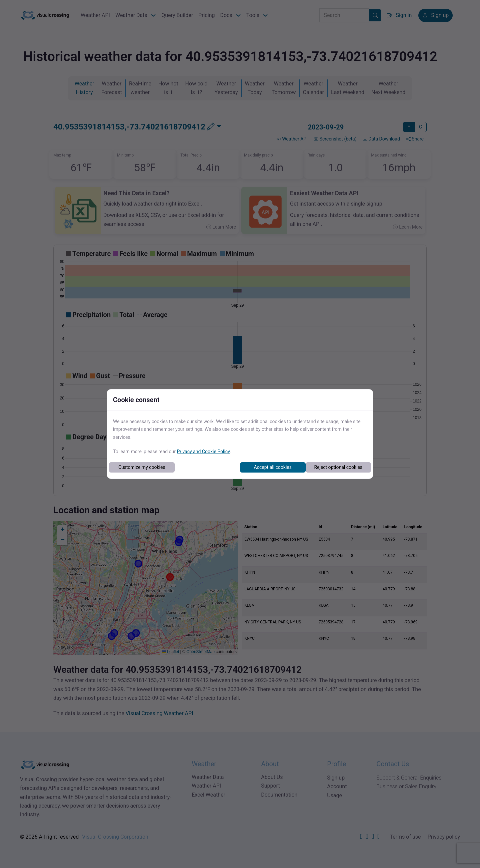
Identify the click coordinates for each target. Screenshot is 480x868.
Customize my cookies (142, 467)
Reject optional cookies (338, 467)
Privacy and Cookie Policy (203, 452)
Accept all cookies (273, 467)
